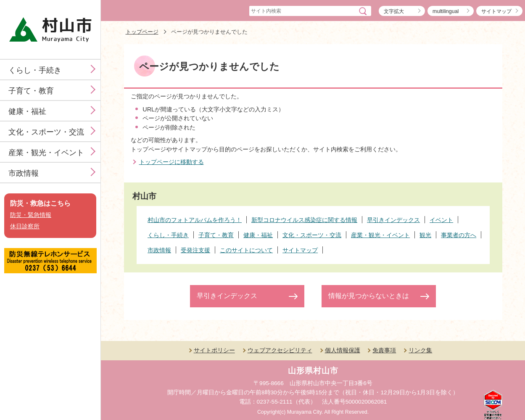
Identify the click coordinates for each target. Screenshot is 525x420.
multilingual (446, 11)
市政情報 (24, 173)
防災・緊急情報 (31, 215)
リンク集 (420, 350)
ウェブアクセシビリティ (280, 350)
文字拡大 (394, 11)
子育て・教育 (31, 91)
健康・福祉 (27, 111)
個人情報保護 (343, 350)
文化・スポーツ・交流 (46, 132)
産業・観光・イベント (46, 153)
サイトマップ (496, 11)
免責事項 (384, 350)
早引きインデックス (227, 296)
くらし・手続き (35, 70)
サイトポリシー (214, 350)
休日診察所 (25, 226)
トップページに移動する (171, 162)
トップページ (142, 32)
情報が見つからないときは (369, 296)
